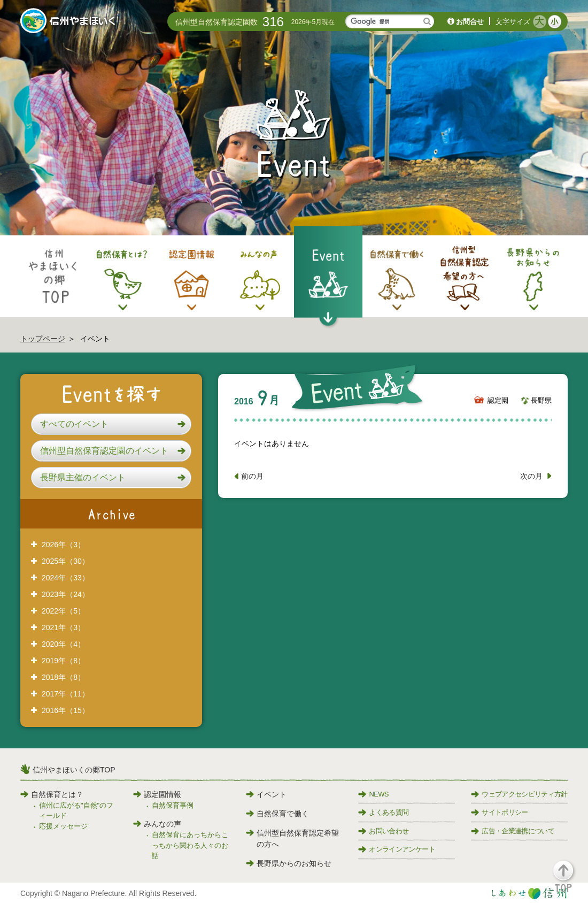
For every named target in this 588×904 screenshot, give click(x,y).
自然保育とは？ (52, 794)
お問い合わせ (383, 831)
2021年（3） (63, 627)
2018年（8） (63, 677)
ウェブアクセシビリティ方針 (519, 794)
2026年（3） (63, 545)
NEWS (373, 794)
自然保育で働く (277, 814)
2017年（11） (65, 694)
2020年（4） (63, 644)
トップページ (43, 339)
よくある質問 (383, 812)
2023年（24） (65, 594)
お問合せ (470, 22)
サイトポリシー (499, 812)
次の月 (531, 476)
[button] (111, 424)
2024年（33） (65, 578)
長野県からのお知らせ (289, 863)
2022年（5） (63, 611)
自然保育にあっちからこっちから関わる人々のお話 (190, 845)
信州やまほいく (70, 22)
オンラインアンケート (397, 849)
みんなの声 (157, 824)
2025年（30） (65, 561)
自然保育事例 (173, 805)
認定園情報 (157, 794)
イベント (266, 794)
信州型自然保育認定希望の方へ (292, 838)
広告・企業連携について (513, 831)
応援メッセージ (63, 826)
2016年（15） (65, 710)
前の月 (252, 476)
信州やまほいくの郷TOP (74, 770)
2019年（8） (63, 661)
